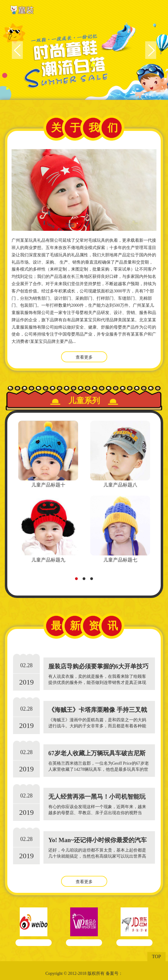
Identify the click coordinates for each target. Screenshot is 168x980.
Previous (17, 50)
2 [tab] (86, 580)
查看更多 (84, 357)
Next (151, 50)
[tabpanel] (48, 493)
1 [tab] (78, 580)
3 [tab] (93, 580)
